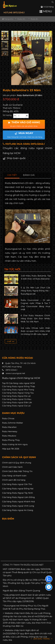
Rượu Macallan (9, 427)
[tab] (12, 175)
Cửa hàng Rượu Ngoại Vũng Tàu (18, 393)
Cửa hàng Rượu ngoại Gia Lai (16, 406)
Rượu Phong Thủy (11, 440)
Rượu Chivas (8, 418)
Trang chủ (8, 19)
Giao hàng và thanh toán (14, 476)
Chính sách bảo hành (12, 467)
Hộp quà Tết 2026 (11, 449)
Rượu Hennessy (10, 431)
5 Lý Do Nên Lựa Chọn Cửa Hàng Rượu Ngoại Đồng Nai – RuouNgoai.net (35, 291)
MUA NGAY (25, 135)
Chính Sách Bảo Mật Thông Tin (17, 471)
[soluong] (21, 116)
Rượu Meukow (9, 436)
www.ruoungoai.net (15, 373)
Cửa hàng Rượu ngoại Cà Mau (17, 399)
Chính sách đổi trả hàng (14, 480)
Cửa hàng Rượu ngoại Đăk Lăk (17, 402)
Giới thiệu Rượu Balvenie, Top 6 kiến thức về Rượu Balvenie (36, 277)
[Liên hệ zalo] (49, 579)
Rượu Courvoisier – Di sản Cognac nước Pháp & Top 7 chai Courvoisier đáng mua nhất (35, 305)
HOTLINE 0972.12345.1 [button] (14, 13)
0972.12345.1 (11, 370)
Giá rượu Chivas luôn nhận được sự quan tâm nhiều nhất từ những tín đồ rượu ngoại (35, 331)
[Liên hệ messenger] (49, 587)
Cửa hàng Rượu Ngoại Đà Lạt (16, 396)
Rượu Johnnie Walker (13, 423)
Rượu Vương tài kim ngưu (15, 444)
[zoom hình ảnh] (48, 82)
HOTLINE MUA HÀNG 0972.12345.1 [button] (24, 144)
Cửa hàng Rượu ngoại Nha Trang (18, 390)
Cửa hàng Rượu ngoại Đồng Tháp (19, 386)
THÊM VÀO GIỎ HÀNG (24, 124)
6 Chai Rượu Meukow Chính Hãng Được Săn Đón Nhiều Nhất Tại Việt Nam (35, 319)
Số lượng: (7, 115)
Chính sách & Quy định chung (17, 463)
